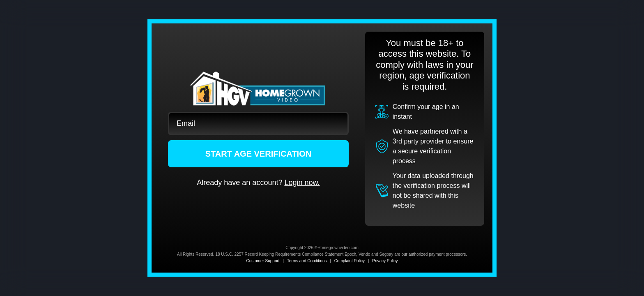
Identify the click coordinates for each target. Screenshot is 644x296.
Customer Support (263, 261)
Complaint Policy (350, 261)
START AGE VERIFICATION (259, 154)
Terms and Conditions (307, 261)
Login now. (302, 183)
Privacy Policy (385, 261)
